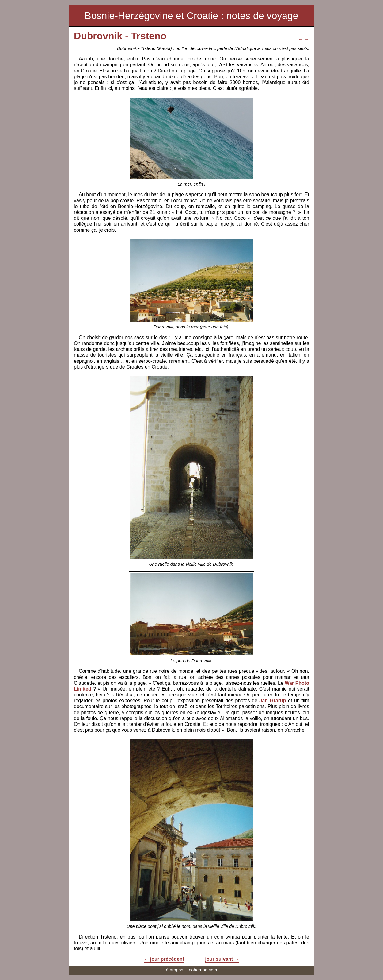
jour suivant (219, 959)
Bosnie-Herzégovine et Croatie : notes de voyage (191, 16)
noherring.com (203, 970)
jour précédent (167, 959)
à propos (175, 970)
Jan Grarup (273, 701)
